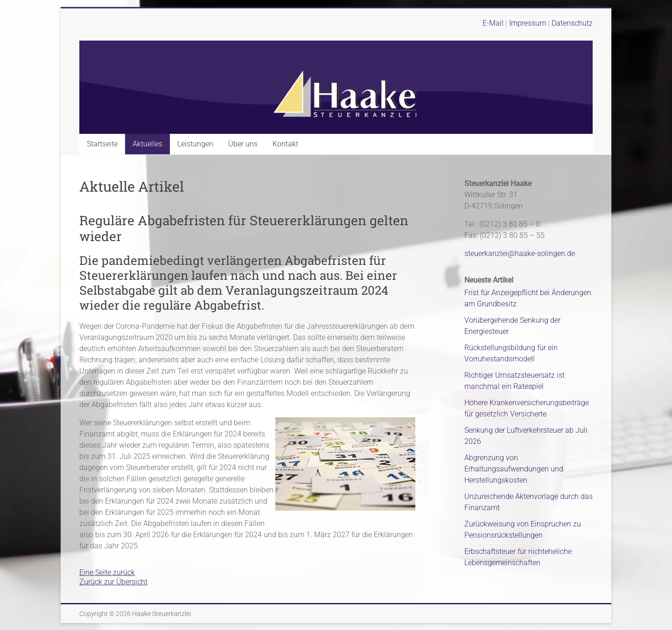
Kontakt (285, 144)
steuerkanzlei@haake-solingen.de (520, 253)
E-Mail (493, 23)
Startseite (102, 144)
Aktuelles (147, 144)
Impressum (528, 23)
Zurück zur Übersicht (113, 582)
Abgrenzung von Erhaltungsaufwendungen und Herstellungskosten (514, 469)
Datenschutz (572, 23)
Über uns (243, 144)
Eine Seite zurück (107, 572)
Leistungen (195, 144)
